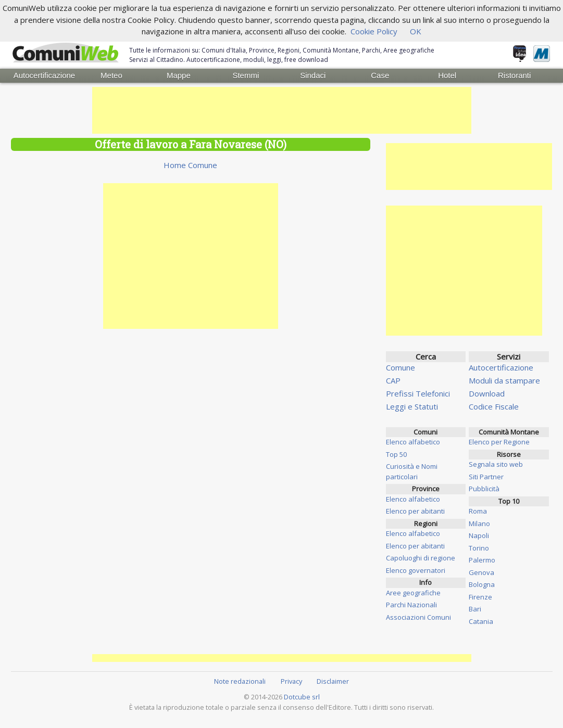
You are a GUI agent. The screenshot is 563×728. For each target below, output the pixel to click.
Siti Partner (486, 476)
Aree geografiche (413, 592)
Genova (481, 572)
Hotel (447, 75)
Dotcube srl (302, 696)
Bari (475, 608)
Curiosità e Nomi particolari (412, 471)
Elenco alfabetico (413, 441)
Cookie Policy (374, 31)
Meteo (111, 75)
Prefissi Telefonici (418, 393)
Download (487, 393)
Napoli (479, 535)
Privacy (291, 681)
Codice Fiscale (494, 406)
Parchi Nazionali (411, 604)
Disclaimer (333, 681)
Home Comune (190, 164)
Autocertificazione (44, 75)
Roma (478, 510)
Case (380, 75)
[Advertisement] (282, 110)
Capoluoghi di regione (421, 557)
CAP (393, 380)
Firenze (480, 596)
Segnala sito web (496, 464)
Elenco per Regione (499, 441)
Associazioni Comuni (418, 617)
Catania (481, 621)
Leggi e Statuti (412, 406)
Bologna (482, 584)
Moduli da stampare (504, 380)
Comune (401, 367)
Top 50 (396, 454)
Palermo (482, 559)
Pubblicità (484, 488)
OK (416, 31)
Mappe (179, 75)
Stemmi (246, 75)
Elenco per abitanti (415, 510)
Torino (479, 547)
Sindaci (313, 75)
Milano (479, 523)
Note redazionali (240, 681)
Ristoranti (514, 75)
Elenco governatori (416, 570)
